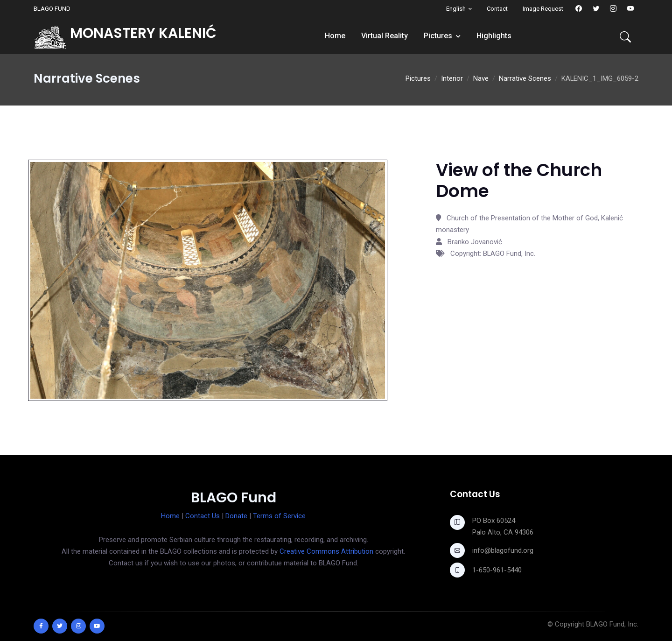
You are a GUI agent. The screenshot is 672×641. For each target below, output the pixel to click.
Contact (497, 9)
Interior (452, 78)
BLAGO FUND (52, 9)
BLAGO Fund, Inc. (612, 624)
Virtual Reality (385, 36)
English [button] (456, 9)
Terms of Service (279, 516)
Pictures (438, 36)
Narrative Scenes (525, 78)
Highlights (494, 36)
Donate (236, 516)
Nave (481, 78)
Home (335, 36)
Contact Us (203, 516)
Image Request (543, 9)
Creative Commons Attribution (326, 551)
